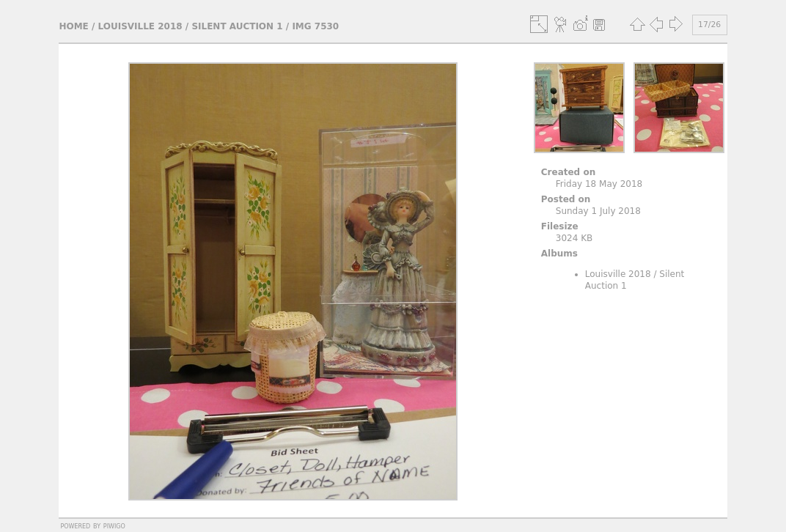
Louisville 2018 (140, 26)
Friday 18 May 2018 (599, 184)
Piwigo (114, 525)
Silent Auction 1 (237, 26)
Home (73, 26)
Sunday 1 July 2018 (598, 211)
